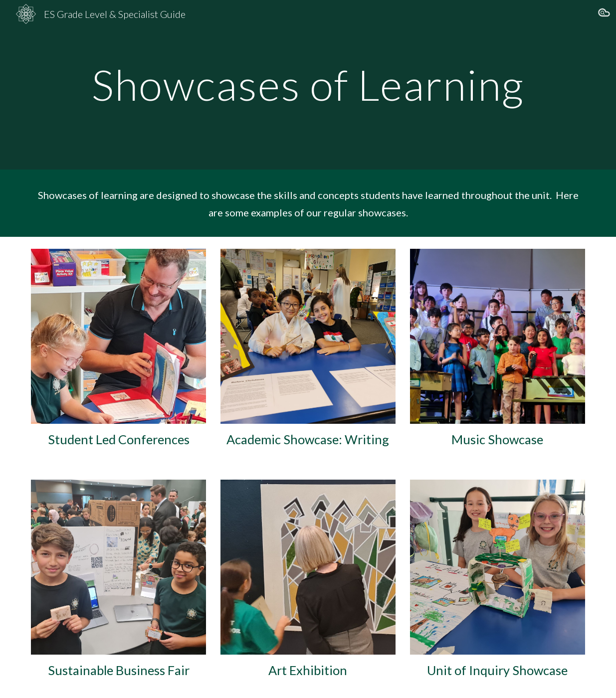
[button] (604, 14)
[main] (308, 85)
